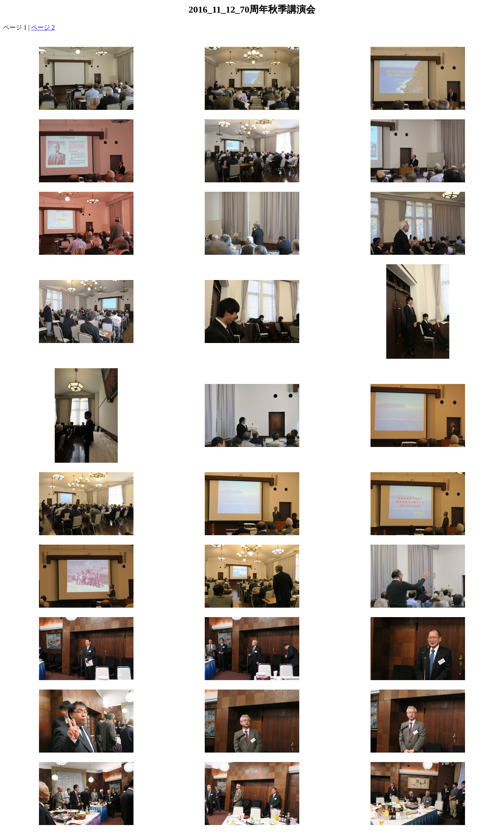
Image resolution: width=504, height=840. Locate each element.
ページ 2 (43, 27)
